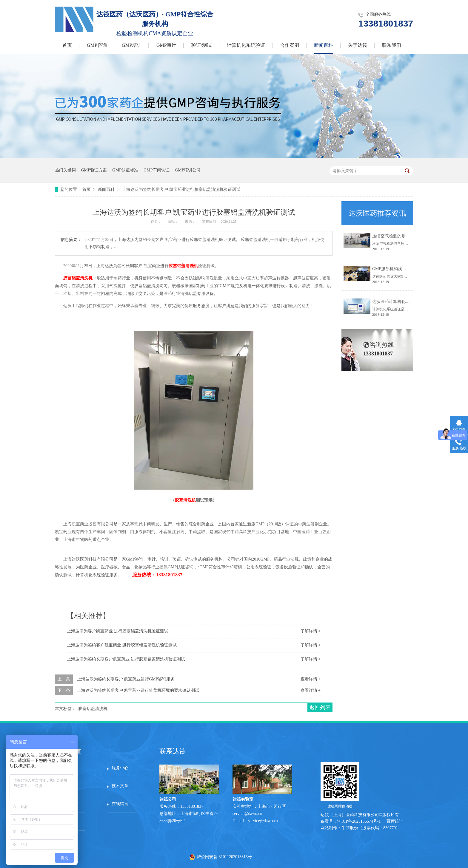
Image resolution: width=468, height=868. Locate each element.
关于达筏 (358, 45)
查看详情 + (311, 679)
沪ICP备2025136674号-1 (359, 821)
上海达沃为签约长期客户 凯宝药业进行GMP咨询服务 (126, 679)
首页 (67, 45)
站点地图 (68, 822)
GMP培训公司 (188, 170)
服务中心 (120, 768)
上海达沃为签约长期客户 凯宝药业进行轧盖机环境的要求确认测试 (138, 690)
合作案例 (290, 45)
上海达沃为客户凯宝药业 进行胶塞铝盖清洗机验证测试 (118, 631)
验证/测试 (201, 45)
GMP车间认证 (156, 170)
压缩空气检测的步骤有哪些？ (399, 236)
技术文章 (120, 786)
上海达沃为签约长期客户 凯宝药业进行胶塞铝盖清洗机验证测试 (181, 189)
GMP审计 (166, 45)
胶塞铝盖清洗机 (183, 266)
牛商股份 (350, 828)
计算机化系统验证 (246, 45)
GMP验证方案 (94, 170)
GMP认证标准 (125, 170)
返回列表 (320, 707)
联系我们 (392, 45)
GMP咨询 (97, 45)
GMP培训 (132, 45)
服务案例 (68, 786)
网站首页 (68, 768)
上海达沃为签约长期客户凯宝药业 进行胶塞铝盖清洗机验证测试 (126, 659)
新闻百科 (324, 45)
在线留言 (120, 804)
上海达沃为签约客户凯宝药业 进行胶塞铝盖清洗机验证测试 (122, 645)
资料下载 (68, 804)
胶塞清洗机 (185, 500)
